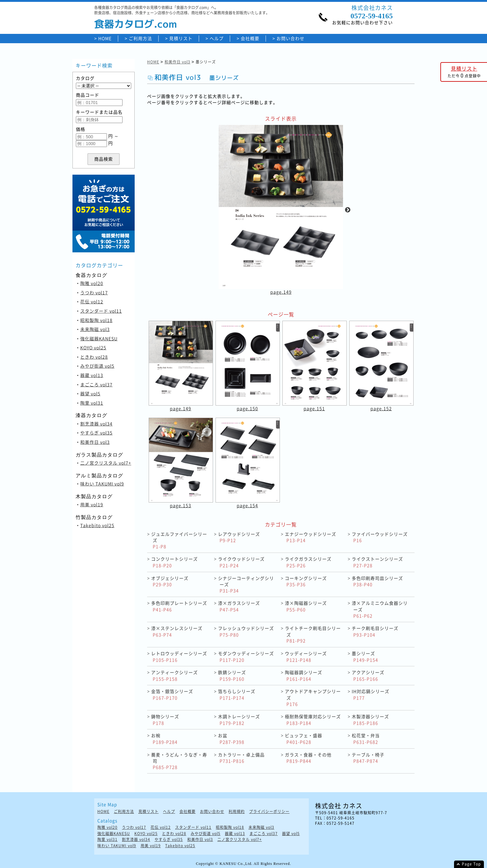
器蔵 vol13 (92, 375)
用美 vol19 (92, 504)
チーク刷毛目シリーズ (375, 631)
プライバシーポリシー (269, 812)
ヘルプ (217, 38)
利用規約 (237, 812)
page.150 (247, 408)
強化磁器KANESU (99, 338)
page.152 (381, 408)
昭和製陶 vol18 (96, 320)
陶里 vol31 (92, 403)
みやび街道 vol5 (97, 366)
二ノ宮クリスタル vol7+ (106, 463)
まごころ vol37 (96, 384)
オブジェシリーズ (170, 581)
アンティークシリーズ (174, 675)
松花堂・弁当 (366, 739)
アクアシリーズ (368, 675)
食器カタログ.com (136, 24)
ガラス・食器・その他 (308, 758)
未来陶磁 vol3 (95, 329)
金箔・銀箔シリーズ (172, 694)
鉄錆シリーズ (232, 675)
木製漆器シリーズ (370, 720)
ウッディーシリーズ (306, 657)
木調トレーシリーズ (239, 720)
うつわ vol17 (94, 292)
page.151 (314, 408)
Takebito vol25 (97, 525)
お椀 (164, 739)
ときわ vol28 (94, 357)
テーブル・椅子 (368, 758)
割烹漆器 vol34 (96, 424)
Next (348, 210)
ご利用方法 (140, 38)
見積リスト (181, 38)
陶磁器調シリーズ (304, 675)
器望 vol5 (90, 393)
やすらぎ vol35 (96, 433)
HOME (105, 38)
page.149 (281, 292)
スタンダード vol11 (101, 311)
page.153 (181, 505)
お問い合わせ (290, 38)
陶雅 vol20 (92, 283)
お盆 (231, 739)
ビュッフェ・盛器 (304, 739)
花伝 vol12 (92, 301)
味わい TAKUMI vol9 (102, 484)
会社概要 (250, 38)
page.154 (247, 505)
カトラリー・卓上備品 (241, 758)
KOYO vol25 (93, 347)
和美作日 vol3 (95, 442)
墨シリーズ (365, 657)
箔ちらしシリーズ (237, 694)
